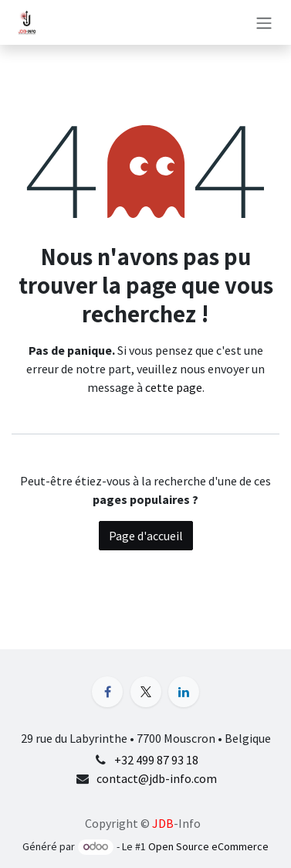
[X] (146, 692)
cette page (174, 387)
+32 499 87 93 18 (156, 760)
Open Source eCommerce (208, 846)
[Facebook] (107, 692)
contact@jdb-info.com (157, 778)
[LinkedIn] (184, 692)
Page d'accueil (146, 536)
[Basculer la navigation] (264, 22)
